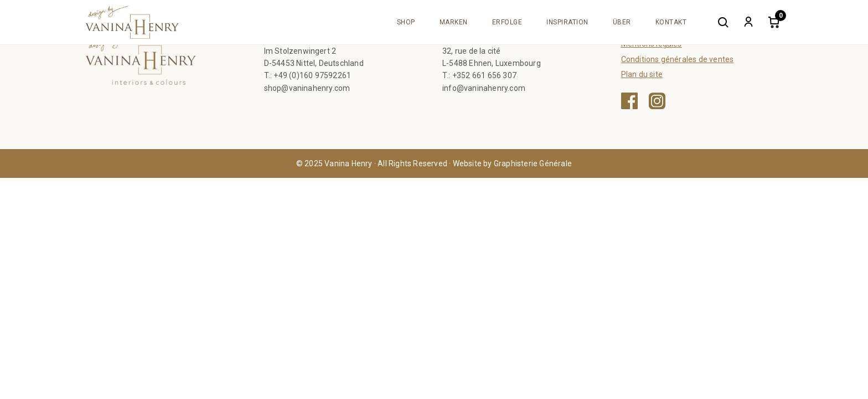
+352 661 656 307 (484, 75)
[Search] (723, 22)
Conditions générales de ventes (678, 59)
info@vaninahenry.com (484, 88)
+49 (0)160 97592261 (312, 75)
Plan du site (642, 74)
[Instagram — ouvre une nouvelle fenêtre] (657, 101)
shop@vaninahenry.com (307, 88)
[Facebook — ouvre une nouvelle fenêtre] (629, 101)
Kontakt (671, 22)
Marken (454, 22)
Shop (406, 22)
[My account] (748, 22)
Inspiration (567, 22)
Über (622, 22)
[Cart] (774, 22)
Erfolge (507, 22)
